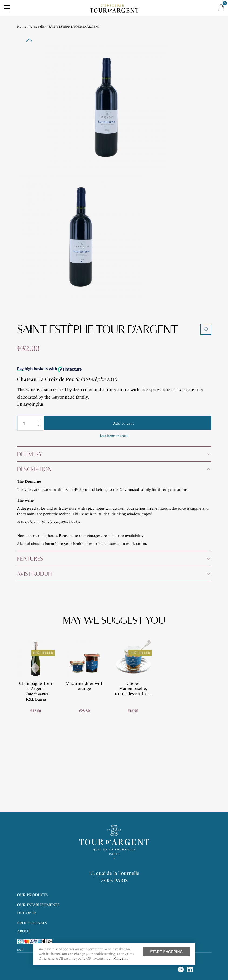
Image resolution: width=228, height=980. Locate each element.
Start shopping (166, 952)
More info (121, 958)
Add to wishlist (206, 329)
